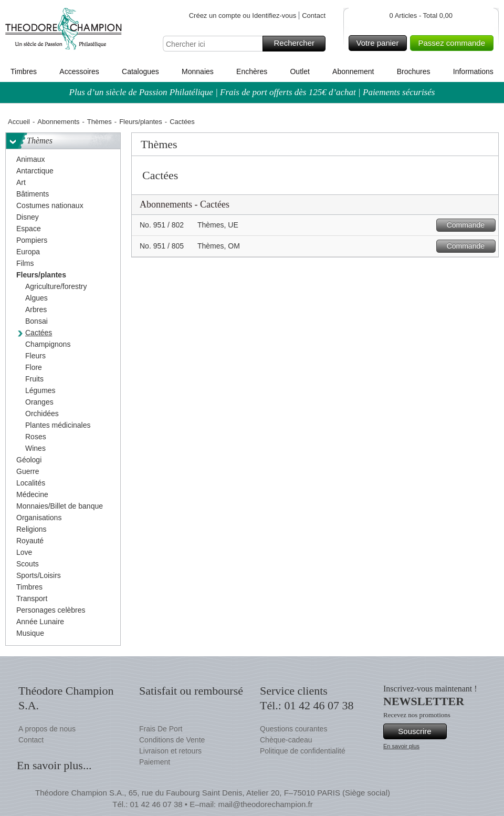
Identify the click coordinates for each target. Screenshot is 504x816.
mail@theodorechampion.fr (265, 804)
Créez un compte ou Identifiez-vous (243, 16)
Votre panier (380, 43)
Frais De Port (161, 729)
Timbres (24, 71)
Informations (473, 71)
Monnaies (198, 71)
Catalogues (140, 71)
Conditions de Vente (172, 740)
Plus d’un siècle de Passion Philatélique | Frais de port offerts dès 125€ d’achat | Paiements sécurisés (252, 92)
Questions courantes (293, 729)
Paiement (155, 762)
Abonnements (58, 122)
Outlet (300, 71)
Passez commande (454, 43)
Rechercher (298, 44)
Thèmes (99, 122)
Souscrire (421, 731)
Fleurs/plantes (141, 122)
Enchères (252, 71)
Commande (470, 225)
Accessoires (79, 71)
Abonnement (353, 71)
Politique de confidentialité (303, 751)
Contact (314, 16)
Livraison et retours (170, 751)
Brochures (414, 71)
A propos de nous (47, 729)
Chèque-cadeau (286, 740)
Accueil (19, 122)
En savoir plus (401, 746)
